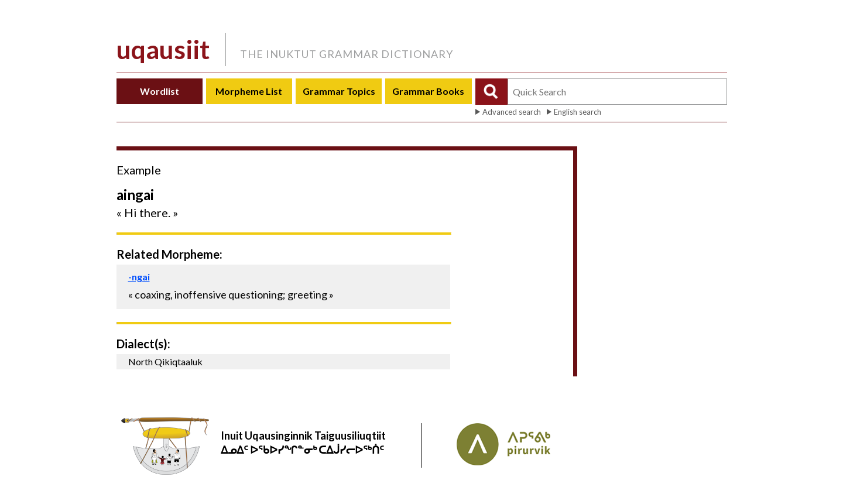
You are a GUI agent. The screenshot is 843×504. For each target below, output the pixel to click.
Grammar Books (428, 91)
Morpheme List (249, 91)
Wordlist (160, 91)
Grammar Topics (339, 91)
